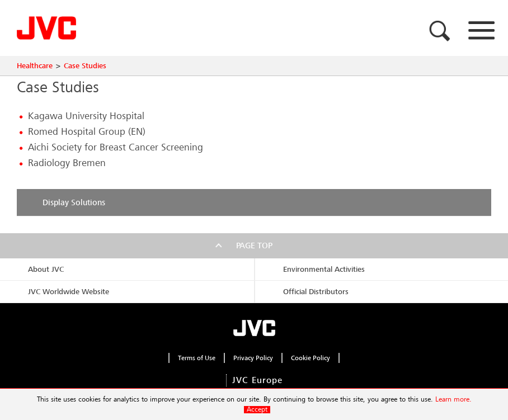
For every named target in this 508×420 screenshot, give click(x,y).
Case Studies (85, 66)
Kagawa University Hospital (86, 116)
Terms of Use (197, 358)
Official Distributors (316, 292)
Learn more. (453, 400)
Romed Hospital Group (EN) (87, 132)
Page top (254, 246)
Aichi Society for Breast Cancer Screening (116, 147)
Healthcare (35, 66)
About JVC (46, 269)
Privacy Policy (253, 358)
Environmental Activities (324, 269)
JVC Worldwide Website (69, 292)
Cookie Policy (311, 358)
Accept (257, 410)
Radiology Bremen (67, 163)
